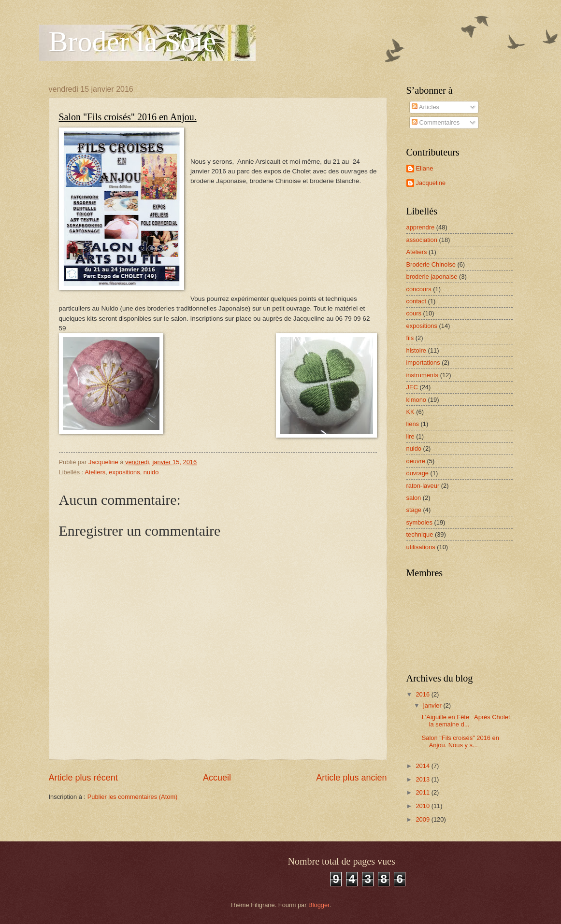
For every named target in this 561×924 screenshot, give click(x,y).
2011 (423, 792)
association (422, 240)
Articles (425, 107)
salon (414, 498)
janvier (433, 705)
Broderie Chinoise (431, 264)
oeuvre (416, 461)
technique (420, 534)
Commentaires (436, 122)
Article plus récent (83, 778)
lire (410, 436)
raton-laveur (423, 486)
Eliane (425, 168)
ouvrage (418, 473)
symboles (419, 522)
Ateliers (95, 472)
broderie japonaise (432, 277)
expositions (124, 472)
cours (414, 313)
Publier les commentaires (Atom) (133, 797)
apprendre (421, 227)
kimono (417, 400)
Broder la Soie (133, 42)
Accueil (217, 778)
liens (413, 424)
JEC (412, 387)
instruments (423, 375)
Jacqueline (431, 183)
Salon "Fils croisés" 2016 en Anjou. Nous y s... (460, 741)
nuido (151, 472)
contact (417, 301)
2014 (423, 766)
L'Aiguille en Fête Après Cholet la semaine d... (466, 721)
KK (410, 412)
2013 (423, 779)
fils (410, 338)
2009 (423, 819)
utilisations (421, 547)
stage (414, 510)
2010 (423, 806)
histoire (417, 350)
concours (419, 289)
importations (423, 362)
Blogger (319, 905)
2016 (423, 694)
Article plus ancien (351, 778)
